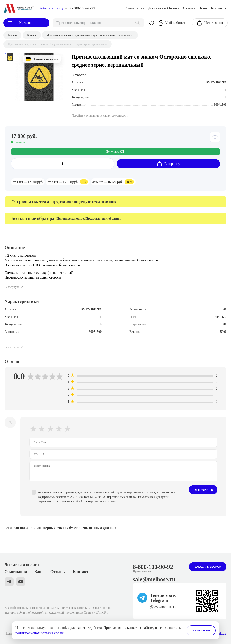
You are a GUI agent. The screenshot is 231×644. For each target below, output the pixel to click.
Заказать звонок (208, 567)
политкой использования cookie (40, 633)
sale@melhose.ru (154, 579)
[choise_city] (53, 8)
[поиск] (98, 23)
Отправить (203, 490)
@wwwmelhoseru (163, 607)
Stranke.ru (220, 633)
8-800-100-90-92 (83, 8)
